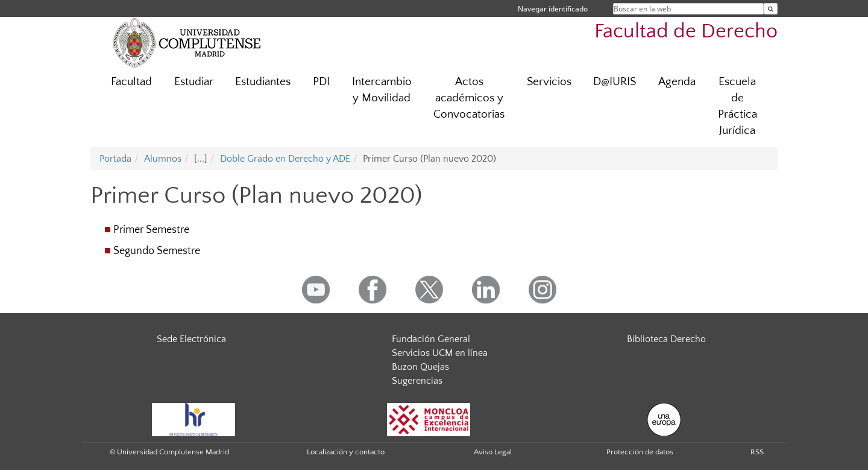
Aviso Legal (493, 452)
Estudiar (194, 82)
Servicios (549, 82)
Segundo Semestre (157, 251)
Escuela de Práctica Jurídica (737, 106)
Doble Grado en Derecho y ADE (285, 159)
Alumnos (163, 159)
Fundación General (431, 339)
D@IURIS (615, 82)
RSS (757, 452)
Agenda (677, 82)
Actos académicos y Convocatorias (469, 98)
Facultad (131, 82)
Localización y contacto (346, 452)
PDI (321, 82)
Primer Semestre (151, 230)
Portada (115, 159)
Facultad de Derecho (686, 32)
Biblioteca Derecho (666, 339)
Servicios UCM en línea (440, 353)
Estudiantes (263, 82)
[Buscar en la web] (771, 9)
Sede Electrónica (191, 339)
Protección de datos (640, 452)
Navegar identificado (553, 9)
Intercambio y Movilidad (382, 90)
